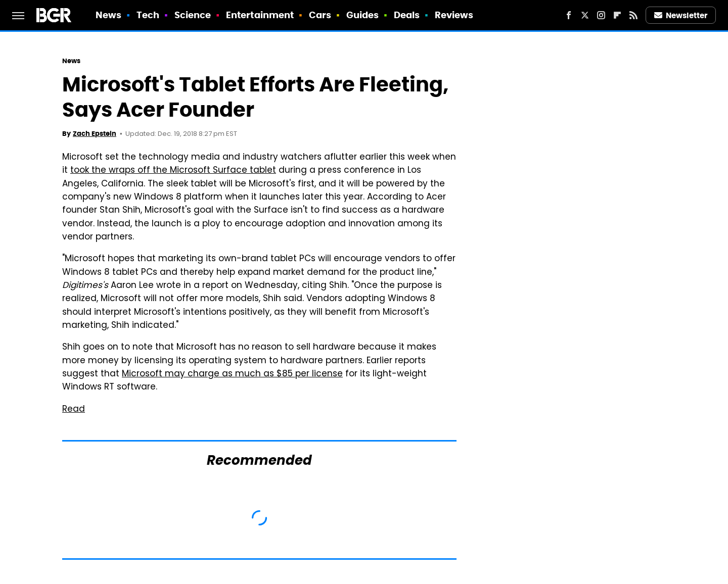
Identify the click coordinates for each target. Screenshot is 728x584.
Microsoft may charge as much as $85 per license (232, 374)
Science (193, 15)
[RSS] (633, 15)
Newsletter (681, 15)
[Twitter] (585, 15)
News (108, 15)
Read (74, 410)
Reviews (454, 15)
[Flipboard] (617, 15)
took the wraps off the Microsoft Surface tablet (173, 171)
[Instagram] (601, 15)
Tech (148, 15)
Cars (320, 15)
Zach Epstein (95, 134)
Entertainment (260, 15)
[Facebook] (569, 15)
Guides (363, 15)
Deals (407, 15)
